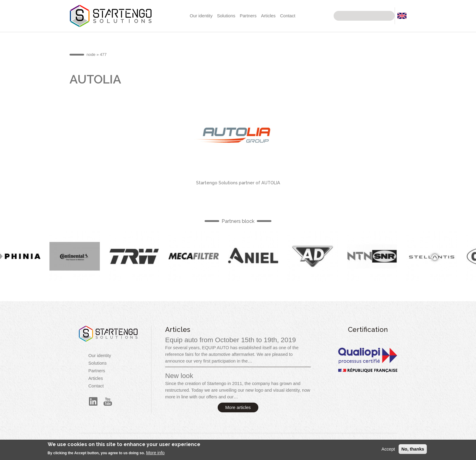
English (78, 256)
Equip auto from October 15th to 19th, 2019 (231, 340)
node (91, 55)
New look (179, 376)
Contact (288, 16)
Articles (268, 16)
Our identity (201, 16)
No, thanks (413, 451)
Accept (388, 451)
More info (155, 455)
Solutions (226, 16)
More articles (238, 407)
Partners (248, 16)
